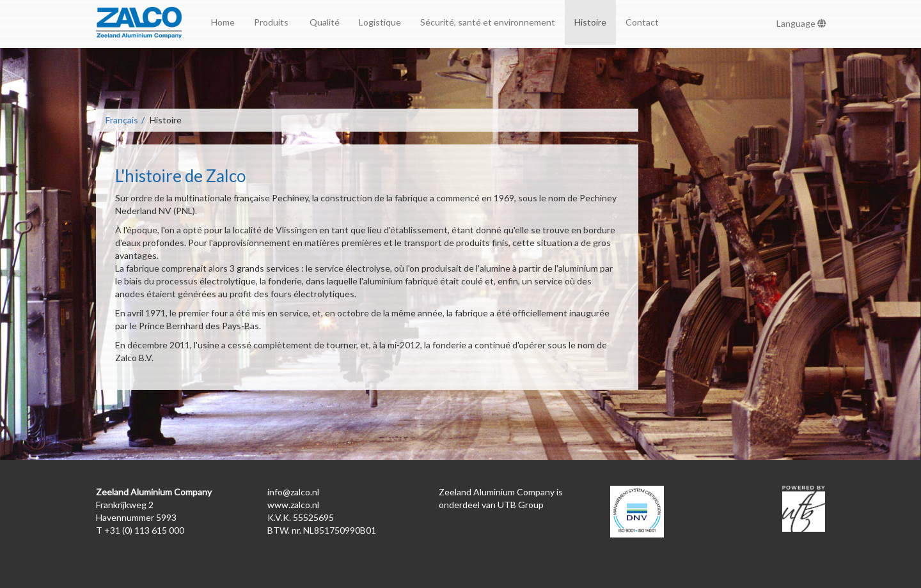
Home (223, 22)
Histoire (590, 22)
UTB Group (521, 505)
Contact (642, 22)
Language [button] (801, 23)
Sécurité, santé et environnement (488, 22)
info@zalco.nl (293, 492)
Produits (272, 22)
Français (122, 120)
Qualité (325, 22)
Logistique (380, 22)
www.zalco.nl (293, 505)
